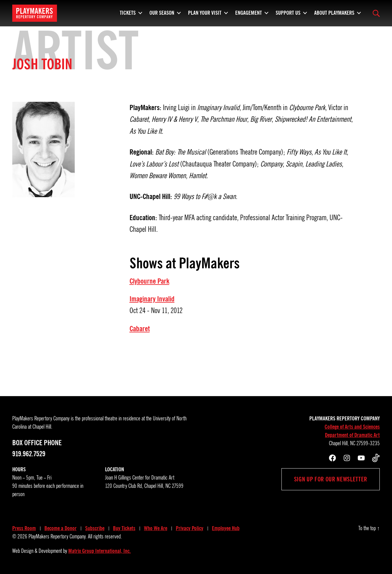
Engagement (249, 12)
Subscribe (95, 528)
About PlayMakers (334, 12)
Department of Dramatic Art (352, 435)
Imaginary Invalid (152, 299)
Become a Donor (60, 528)
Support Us (288, 12)
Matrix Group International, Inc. (100, 551)
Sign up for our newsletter (331, 479)
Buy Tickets (124, 528)
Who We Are (156, 528)
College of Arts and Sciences (352, 427)
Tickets (128, 12)
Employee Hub (226, 528)
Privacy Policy (190, 528)
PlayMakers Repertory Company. (58, 537)
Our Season (162, 12)
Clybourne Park (149, 281)
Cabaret (140, 329)
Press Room (24, 528)
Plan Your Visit (205, 12)
